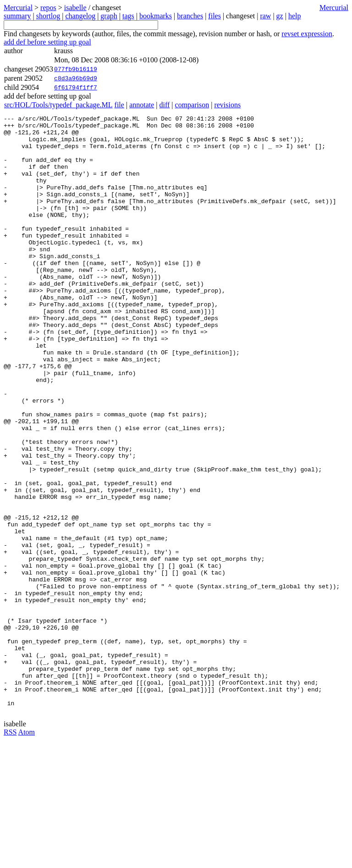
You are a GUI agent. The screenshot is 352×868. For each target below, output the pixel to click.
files (214, 16)
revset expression (307, 34)
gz (280, 16)
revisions (227, 105)
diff (165, 105)
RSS (10, 852)
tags (128, 16)
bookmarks (156, 16)
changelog (80, 16)
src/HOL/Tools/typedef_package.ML (58, 105)
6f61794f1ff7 (76, 88)
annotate (142, 105)
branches (190, 16)
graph (109, 16)
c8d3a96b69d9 (76, 78)
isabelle (75, 8)
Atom (27, 852)
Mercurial (334, 8)
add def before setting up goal (47, 42)
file (119, 105)
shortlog (48, 16)
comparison (192, 105)
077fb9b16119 (76, 69)
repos (48, 8)
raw (265, 16)
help (295, 16)
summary (17, 16)
